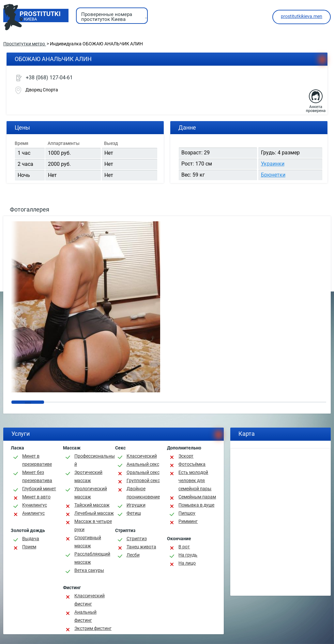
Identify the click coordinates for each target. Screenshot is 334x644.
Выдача (31, 539)
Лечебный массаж (94, 513)
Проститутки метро (25, 44)
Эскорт (186, 456)
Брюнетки (273, 175)
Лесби (133, 555)
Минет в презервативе (37, 460)
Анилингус (33, 513)
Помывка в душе (196, 505)
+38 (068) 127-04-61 (49, 78)
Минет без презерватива (37, 476)
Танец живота (141, 547)
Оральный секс (143, 472)
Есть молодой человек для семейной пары (195, 480)
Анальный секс (143, 464)
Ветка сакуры (89, 570)
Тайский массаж (92, 505)
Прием (29, 547)
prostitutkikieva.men (302, 16)
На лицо (187, 563)
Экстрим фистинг (93, 628)
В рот (184, 547)
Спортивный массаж (88, 542)
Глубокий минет (39, 489)
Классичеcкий (142, 456)
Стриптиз (137, 539)
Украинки (273, 164)
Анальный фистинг (85, 616)
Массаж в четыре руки (93, 525)
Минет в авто (36, 497)
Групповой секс (143, 480)
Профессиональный (95, 460)
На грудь (188, 555)
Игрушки (136, 505)
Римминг (188, 521)
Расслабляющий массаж (92, 558)
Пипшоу (187, 513)
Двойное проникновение (143, 493)
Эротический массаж (88, 476)
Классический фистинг (90, 600)
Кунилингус (35, 505)
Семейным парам (197, 497)
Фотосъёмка (192, 464)
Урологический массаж (91, 493)
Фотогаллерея (30, 209)
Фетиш (134, 513)
